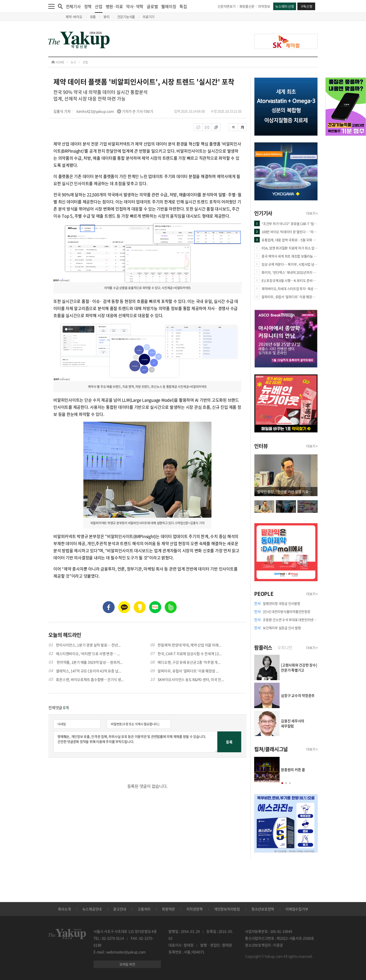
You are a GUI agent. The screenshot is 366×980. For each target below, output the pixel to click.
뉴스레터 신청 (285, 6)
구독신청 (306, 6)
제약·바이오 (74, 17)
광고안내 (120, 909)
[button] (282, 783)
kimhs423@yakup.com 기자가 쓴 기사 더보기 (115, 111)
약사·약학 (135, 6)
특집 (183, 6)
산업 (99, 8)
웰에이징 (169, 6)
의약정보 (264, 6)
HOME (58, 62)
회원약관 (168, 909)
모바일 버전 (127, 964)
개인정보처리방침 (227, 909)
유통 (93, 17)
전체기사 (73, 6)
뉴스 (73, 62)
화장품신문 (247, 6)
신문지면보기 (227, 6)
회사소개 (64, 909)
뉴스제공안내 (92, 909)
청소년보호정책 (263, 909)
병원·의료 (114, 6)
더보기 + (312, 213)
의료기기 (149, 17)
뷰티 (106, 17)
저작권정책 (194, 909)
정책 (88, 6)
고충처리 (144, 909)
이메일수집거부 (297, 909)
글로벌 (152, 6)
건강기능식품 (126, 17)
